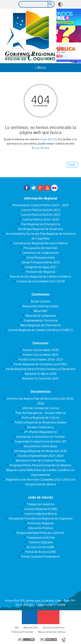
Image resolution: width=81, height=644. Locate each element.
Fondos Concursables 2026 (40, 350)
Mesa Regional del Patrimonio (40, 325)
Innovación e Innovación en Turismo (40, 437)
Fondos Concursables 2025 (40, 355)
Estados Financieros (40, 427)
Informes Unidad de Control (40, 408)
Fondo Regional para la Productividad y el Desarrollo (40, 369)
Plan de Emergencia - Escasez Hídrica (40, 413)
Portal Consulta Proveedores (40, 557)
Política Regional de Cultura (40, 418)
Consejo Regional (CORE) (40, 509)
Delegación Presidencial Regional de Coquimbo (40, 518)
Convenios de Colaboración (40, 253)
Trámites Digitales (40, 542)
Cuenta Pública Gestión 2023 (40, 210)
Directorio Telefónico (54, 628)
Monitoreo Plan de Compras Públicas (40, 460)
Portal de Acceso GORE (40, 552)
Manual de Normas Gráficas (52, 632)
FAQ (17, 628)
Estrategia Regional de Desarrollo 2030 (40, 451)
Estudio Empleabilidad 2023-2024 (40, 456)
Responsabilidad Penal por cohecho (40, 533)
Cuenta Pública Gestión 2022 (40, 215)
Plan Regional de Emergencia (40, 224)
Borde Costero (40, 301)
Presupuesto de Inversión (40, 248)
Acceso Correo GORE (40, 547)
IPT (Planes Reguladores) (40, 432)
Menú (40, 68)
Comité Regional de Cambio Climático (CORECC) (40, 330)
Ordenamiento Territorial (40, 320)
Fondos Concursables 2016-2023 (40, 359)
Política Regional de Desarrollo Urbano (40, 422)
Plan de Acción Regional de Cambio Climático (40, 277)
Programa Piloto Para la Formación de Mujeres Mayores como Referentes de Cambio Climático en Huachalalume (40, 470)
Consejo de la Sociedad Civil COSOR (40, 281)
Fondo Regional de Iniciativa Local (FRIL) (40, 364)
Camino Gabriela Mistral (40, 514)
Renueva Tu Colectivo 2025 (40, 378)
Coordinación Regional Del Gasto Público (40, 243)
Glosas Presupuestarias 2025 (40, 262)
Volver (72, 165)
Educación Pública (40, 528)
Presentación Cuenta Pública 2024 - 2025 (40, 205)
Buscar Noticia (40, 148)
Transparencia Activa (40, 538)
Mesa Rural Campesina (40, 316)
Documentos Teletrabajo (40, 446)
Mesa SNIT (40, 311)
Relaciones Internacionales (40, 306)
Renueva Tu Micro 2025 (40, 374)
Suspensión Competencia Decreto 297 (40, 441)
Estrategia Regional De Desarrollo (40, 229)
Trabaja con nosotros (40, 504)
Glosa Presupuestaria (40, 258)
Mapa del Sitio (31, 628)
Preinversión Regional (40, 272)
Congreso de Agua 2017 (40, 267)
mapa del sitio (49, 139)
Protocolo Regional (40, 523)
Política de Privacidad (22, 632)
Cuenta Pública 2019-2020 (40, 219)
